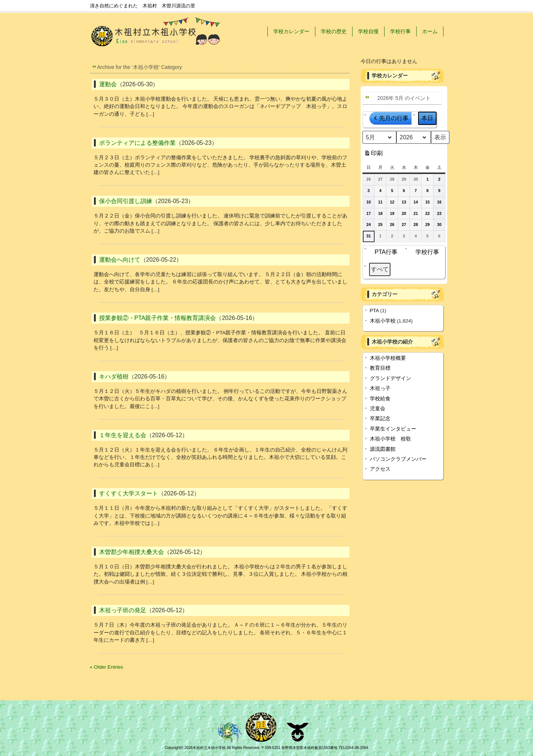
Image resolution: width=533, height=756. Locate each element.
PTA (374, 311)
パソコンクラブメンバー (398, 459)
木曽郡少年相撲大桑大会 (132, 552)
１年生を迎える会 (123, 435)
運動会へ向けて (120, 260)
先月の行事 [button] (390, 118)
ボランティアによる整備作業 (137, 143)
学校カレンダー (291, 31)
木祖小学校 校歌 (390, 439)
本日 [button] (427, 118)
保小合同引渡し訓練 (126, 201)
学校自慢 (368, 31)
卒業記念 (380, 419)
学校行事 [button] (425, 252)
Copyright (173, 748)
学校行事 (400, 31)
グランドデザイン (390, 378)
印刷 (373, 155)
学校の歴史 (334, 31)
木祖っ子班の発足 (123, 610)
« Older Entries (107, 667)
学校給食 (380, 399)
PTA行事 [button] (384, 252)
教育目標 (380, 368)
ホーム (430, 31)
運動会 (108, 84)
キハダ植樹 (114, 377)
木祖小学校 (383, 321)
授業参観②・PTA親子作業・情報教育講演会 (158, 318)
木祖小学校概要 (388, 358)
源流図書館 (383, 449)
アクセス (380, 469)
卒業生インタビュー (393, 429)
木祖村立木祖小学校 (209, 748)
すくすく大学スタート (129, 493)
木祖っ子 (380, 388)
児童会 (378, 409)
